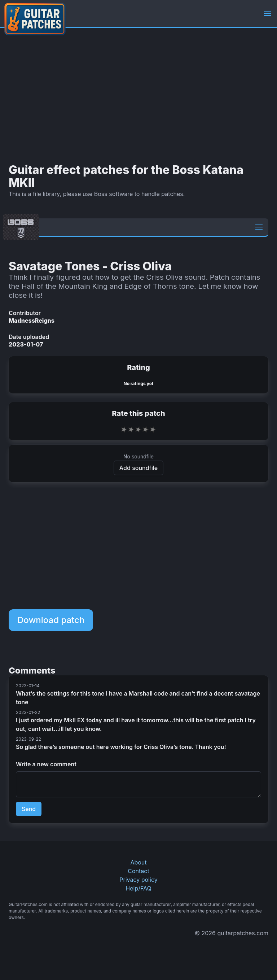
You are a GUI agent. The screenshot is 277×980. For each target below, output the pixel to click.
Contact (138, 871)
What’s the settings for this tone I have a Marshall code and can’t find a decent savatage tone (138, 698)
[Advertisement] (138, 96)
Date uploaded (29, 337)
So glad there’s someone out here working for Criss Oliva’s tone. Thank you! (121, 747)
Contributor (25, 313)
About (138, 862)
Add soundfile (138, 468)
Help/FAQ (138, 888)
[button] (268, 13)
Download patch (51, 620)
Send (29, 809)
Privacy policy (138, 880)
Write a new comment (46, 764)
